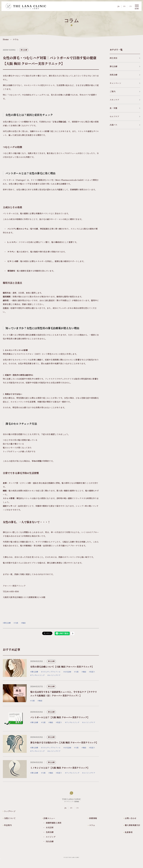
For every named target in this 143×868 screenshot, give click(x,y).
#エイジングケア (54, 675)
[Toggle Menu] (137, 6)
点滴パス (125, 125)
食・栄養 (125, 108)
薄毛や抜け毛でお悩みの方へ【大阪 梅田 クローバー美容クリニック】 (64, 742)
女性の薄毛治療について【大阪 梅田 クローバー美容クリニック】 (62, 667)
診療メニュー (49, 818)
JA (119, 6)
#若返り (92, 672)
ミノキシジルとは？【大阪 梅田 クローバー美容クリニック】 (60, 768)
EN (124, 6)
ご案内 (125, 91)
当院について (10, 818)
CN (130, 6)
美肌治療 (125, 75)
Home (6, 39)
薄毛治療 (24, 50)
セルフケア (125, 116)
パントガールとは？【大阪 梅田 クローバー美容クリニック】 (60, 717)
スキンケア (125, 100)
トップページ (10, 811)
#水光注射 (67, 672)
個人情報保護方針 (132, 825)
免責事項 (129, 832)
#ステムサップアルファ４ (51, 672)
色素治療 (50, 832)
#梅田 (23, 623)
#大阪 (16, 623)
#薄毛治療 (7, 623)
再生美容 (125, 58)
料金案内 (8, 825)
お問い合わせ (131, 818)
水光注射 (50, 827)
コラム (92, 825)
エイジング (51, 837)
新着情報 (93, 818)
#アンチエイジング (37, 675)
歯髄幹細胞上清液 (54, 823)
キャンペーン (125, 83)
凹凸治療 (50, 841)
